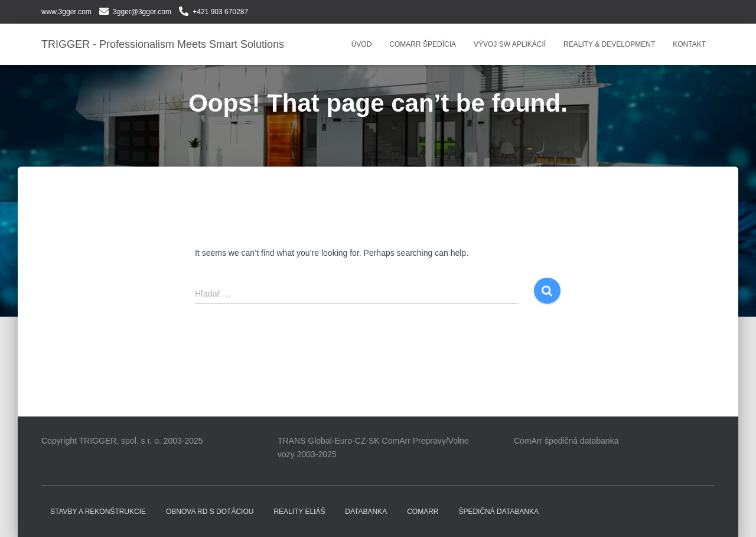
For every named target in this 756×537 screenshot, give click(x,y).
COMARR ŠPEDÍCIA (423, 44)
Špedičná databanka (498, 512)
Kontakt (689, 44)
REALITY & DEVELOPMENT (609, 44)
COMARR (423, 512)
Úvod (362, 44)
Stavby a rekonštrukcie (98, 512)
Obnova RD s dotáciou (210, 512)
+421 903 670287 (220, 12)
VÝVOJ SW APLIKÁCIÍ (510, 44)
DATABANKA (366, 512)
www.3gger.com (66, 12)
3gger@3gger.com (142, 12)
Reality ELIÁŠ (299, 512)
